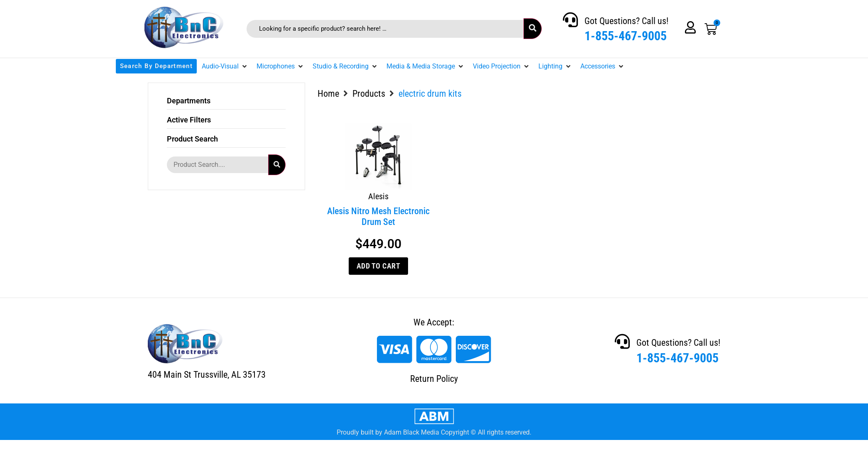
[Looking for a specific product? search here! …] (385, 29)
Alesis (378, 196)
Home (328, 94)
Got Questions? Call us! (626, 21)
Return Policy (434, 379)
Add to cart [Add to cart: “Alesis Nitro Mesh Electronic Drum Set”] (379, 266)
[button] (225, 66)
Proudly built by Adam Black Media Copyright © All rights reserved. (434, 432)
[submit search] (533, 29)
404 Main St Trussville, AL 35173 (207, 375)
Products (369, 94)
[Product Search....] (218, 165)
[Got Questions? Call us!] (570, 20)
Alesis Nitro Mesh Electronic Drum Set (378, 216)
